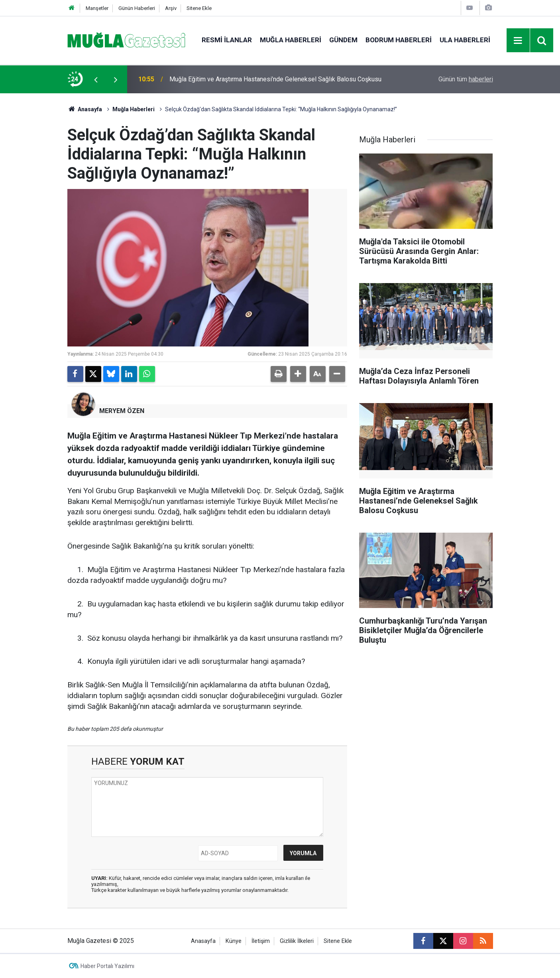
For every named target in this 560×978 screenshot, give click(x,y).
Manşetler (97, 8)
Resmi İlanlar (227, 40)
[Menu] (518, 41)
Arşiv (171, 8)
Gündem (343, 40)
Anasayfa (85, 109)
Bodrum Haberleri (399, 40)
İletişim (261, 941)
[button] (298, 374)
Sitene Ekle (199, 8)
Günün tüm (466, 79)
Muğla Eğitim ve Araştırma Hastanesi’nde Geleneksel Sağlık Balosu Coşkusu (275, 79)
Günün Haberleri (137, 8)
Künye (234, 941)
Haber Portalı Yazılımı (107, 966)
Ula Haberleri (465, 40)
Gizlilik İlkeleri (297, 941)
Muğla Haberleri (291, 40)
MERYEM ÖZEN (122, 411)
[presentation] (96, 79)
